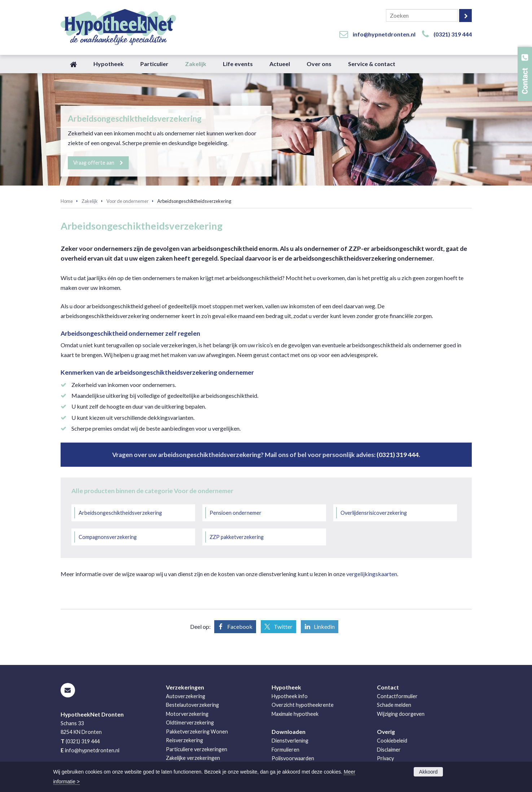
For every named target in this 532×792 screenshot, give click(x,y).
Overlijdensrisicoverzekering (374, 513)
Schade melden (394, 705)
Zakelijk (90, 201)
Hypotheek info (290, 696)
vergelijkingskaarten (372, 574)
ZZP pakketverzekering (237, 537)
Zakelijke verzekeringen (193, 758)
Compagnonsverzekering (108, 537)
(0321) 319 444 (453, 34)
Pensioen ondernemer (236, 513)
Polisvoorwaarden (293, 758)
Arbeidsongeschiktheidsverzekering (120, 513)
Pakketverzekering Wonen (197, 732)
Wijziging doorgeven (401, 714)
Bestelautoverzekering (192, 705)
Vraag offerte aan (94, 163)
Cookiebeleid (392, 741)
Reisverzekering (184, 740)
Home (67, 201)
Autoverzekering (186, 696)
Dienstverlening (290, 741)
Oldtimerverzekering (190, 723)
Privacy (385, 758)
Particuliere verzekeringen (197, 749)
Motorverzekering (187, 714)
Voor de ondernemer (127, 201)
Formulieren (285, 750)
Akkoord (428, 772)
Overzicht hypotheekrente (303, 705)
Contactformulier (397, 696)
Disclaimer (389, 750)
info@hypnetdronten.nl (384, 34)
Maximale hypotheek (295, 714)
